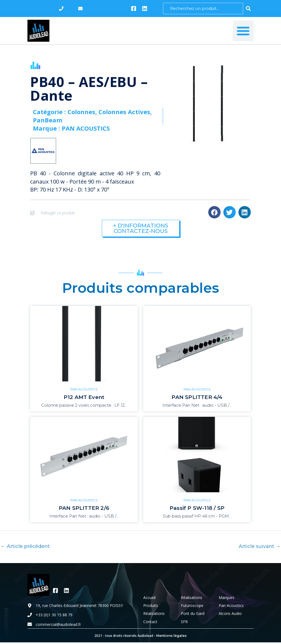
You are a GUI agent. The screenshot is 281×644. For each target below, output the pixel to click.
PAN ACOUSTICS (84, 390)
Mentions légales (171, 636)
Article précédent (25, 547)
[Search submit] (248, 9)
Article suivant (260, 547)
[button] (243, 31)
